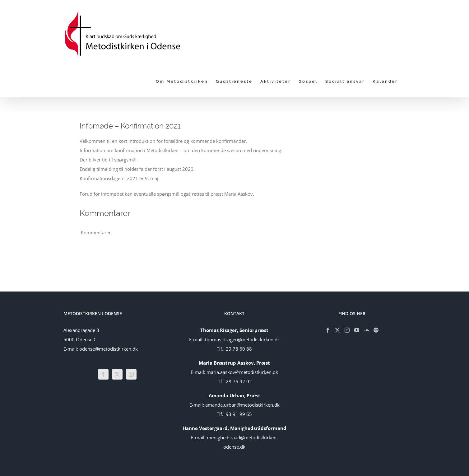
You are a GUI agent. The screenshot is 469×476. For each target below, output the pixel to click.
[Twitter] (117, 374)
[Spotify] (376, 330)
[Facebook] (103, 374)
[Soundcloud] (366, 330)
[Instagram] (131, 374)
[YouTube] (357, 330)
